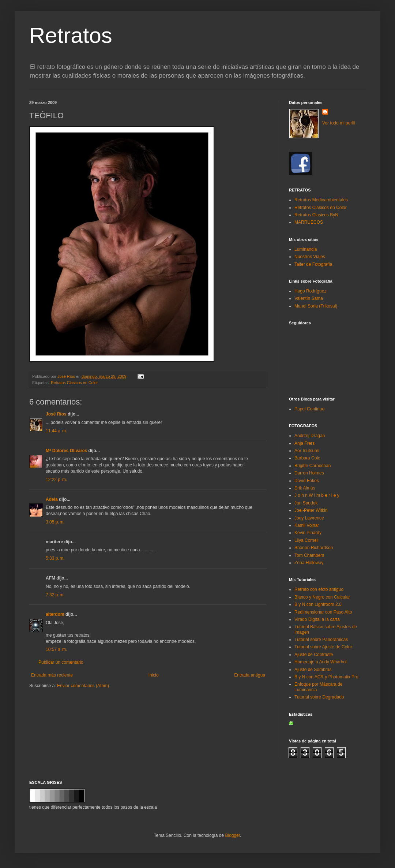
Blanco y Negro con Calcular (322, 597)
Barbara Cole (307, 458)
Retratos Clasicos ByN (316, 215)
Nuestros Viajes (310, 257)
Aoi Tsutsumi (307, 451)
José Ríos (56, 414)
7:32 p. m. (55, 595)
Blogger (232, 835)
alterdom (55, 614)
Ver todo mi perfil (339, 123)
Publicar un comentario (61, 662)
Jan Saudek (306, 503)
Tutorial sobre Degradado (319, 697)
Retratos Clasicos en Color (74, 383)
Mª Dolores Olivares (66, 451)
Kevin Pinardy (308, 533)
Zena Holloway (309, 563)
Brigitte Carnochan (313, 466)
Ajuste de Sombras (313, 670)
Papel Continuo (309, 409)
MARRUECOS (309, 222)
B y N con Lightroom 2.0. (319, 604)
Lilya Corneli (306, 540)
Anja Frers (304, 443)
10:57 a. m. (56, 649)
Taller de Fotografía (313, 264)
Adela (52, 499)
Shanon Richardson (314, 548)
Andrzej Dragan (310, 436)
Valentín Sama (309, 298)
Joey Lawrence (309, 518)
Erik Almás (305, 488)
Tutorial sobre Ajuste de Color (323, 647)
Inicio (154, 675)
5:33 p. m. (55, 558)
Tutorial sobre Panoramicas (321, 640)
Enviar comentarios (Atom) (83, 686)
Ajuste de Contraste (314, 655)
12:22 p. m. (56, 480)
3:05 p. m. (55, 522)
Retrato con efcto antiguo (319, 589)
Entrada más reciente (52, 675)
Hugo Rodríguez (310, 291)
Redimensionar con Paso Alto (323, 612)
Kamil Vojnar (307, 525)
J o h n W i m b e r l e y (317, 495)
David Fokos (307, 481)
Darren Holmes (309, 473)
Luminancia (306, 249)
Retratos (71, 35)
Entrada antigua (250, 675)
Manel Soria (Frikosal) (316, 306)
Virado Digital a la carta (317, 619)
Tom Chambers (309, 555)
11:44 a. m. (56, 431)
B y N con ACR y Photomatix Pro (326, 677)
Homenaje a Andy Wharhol (321, 662)
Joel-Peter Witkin (311, 510)
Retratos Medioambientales (321, 200)
